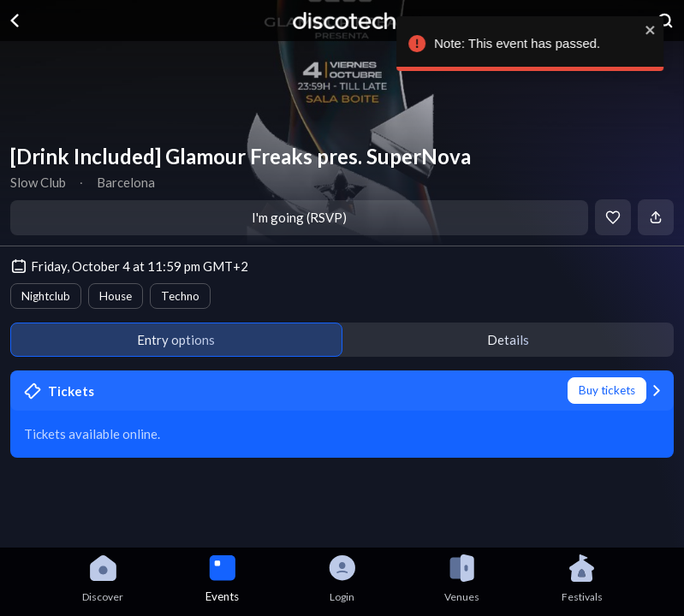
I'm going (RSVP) (299, 217)
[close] (660, 30)
